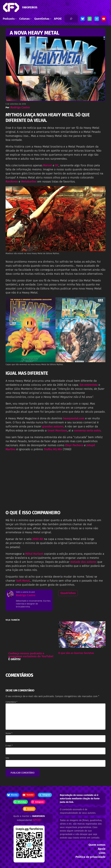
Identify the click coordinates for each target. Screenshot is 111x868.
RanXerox (12, 182)
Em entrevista (89, 385)
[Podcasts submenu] (16, 19)
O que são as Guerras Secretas (76, 653)
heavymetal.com (74, 418)
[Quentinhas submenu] (51, 19)
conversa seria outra (87, 430)
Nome (9, 733)
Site (7, 758)
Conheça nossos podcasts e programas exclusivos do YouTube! (31, 655)
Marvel (48, 165)
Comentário (11, 702)
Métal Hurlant (34, 554)
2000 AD (38, 539)
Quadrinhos (68, 593)
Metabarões (29, 182)
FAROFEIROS (30, 7)
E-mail (9, 746)
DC (57, 165)
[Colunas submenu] (31, 19)
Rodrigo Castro (20, 107)
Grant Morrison (57, 430)
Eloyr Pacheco (74, 445)
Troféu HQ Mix (53, 449)
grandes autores (53, 426)
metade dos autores (83, 562)
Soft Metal (23, 581)
